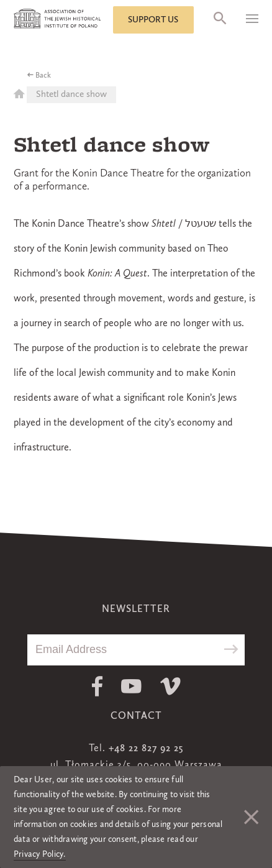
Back (43, 76)
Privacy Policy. (40, 854)
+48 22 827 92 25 (146, 749)
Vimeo (170, 686)
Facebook (97, 686)
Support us (153, 20)
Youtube (131, 686)
